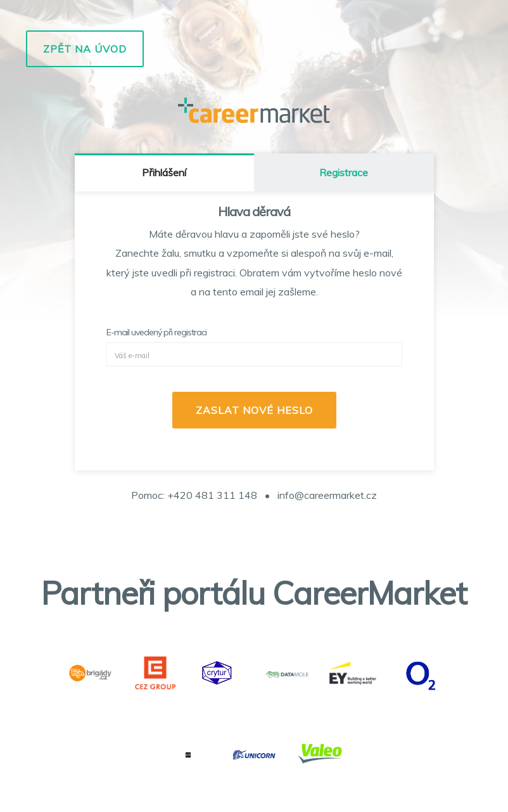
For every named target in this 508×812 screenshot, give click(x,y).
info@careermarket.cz (327, 495)
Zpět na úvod (85, 49)
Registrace (344, 172)
